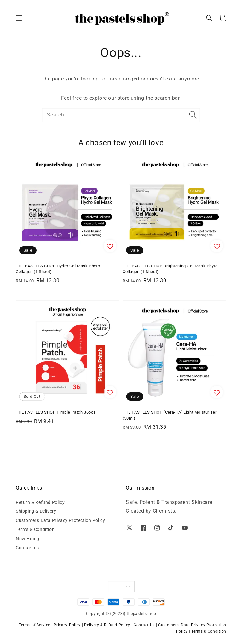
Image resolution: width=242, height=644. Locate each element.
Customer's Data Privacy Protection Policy (60, 520)
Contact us (27, 548)
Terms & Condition (35, 529)
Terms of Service (35, 625)
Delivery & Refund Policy (107, 625)
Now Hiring (28, 539)
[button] (19, 18)
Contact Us (144, 625)
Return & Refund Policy (40, 502)
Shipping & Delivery (36, 511)
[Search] (193, 115)
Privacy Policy (67, 625)
